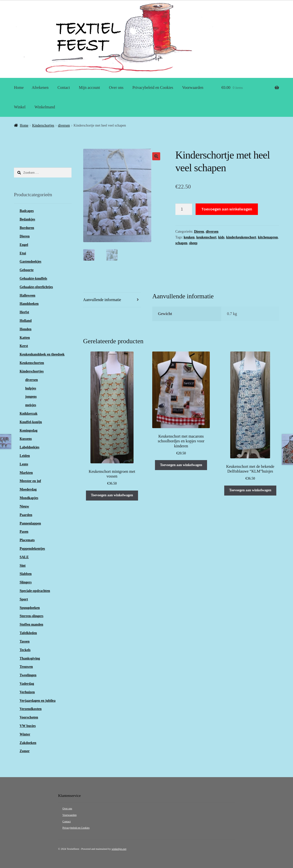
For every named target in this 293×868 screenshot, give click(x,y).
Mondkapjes (29, 498)
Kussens (26, 439)
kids (221, 237)
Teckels (25, 650)
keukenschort (206, 237)
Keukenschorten (32, 363)
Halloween (28, 295)
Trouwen (26, 667)
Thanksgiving (30, 658)
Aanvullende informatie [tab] (102, 299)
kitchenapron (268, 237)
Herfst (24, 312)
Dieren (199, 232)
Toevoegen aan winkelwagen (227, 209)
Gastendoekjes (31, 261)
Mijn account (89, 87)
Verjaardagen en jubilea (38, 701)
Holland (26, 321)
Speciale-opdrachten (35, 591)
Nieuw (24, 506)
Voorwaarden (193, 87)
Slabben (26, 574)
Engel (24, 245)
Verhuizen (27, 692)
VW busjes (28, 726)
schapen (181, 243)
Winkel (20, 107)
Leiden (25, 456)
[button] (156, 156)
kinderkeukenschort (241, 237)
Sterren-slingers (32, 616)
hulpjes (31, 388)
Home (19, 87)
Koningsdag (29, 431)
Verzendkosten (31, 709)
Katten (25, 338)
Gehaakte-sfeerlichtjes (36, 287)
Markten (26, 473)
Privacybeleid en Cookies (153, 87)
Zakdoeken (28, 743)
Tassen (25, 641)
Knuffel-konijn (31, 422)
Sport (24, 599)
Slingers (26, 582)
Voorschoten (29, 717)
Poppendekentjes (32, 549)
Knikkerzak (29, 414)
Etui (23, 253)
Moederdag (28, 489)
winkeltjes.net (119, 849)
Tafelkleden (28, 633)
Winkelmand (45, 107)
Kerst (24, 346)
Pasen (24, 532)
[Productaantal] (184, 209)
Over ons (116, 87)
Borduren (27, 228)
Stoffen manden (32, 624)
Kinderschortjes (43, 125)
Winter (25, 734)
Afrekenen (40, 87)
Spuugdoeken (30, 608)
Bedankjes (27, 219)
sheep (193, 243)
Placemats (27, 540)
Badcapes (27, 211)
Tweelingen (28, 675)
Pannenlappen (30, 523)
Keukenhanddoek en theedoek (42, 354)
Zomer (25, 751)
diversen (64, 125)
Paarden (26, 515)
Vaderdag (27, 684)
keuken (189, 237)
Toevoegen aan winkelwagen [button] (112, 495)
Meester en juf (30, 481)
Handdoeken (29, 304)
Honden (26, 329)
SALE (24, 557)
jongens (31, 397)
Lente (24, 464)
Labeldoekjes (30, 447)
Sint (23, 566)
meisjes (31, 405)
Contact (64, 87)
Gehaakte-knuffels (33, 278)
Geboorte (27, 270)
